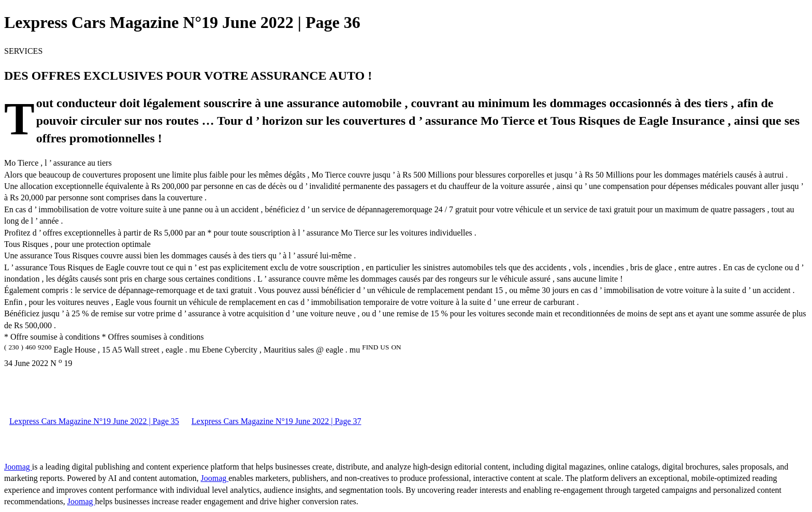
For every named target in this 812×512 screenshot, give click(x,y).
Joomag (18, 467)
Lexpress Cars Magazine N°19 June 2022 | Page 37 (277, 421)
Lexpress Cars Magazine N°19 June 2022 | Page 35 (94, 421)
